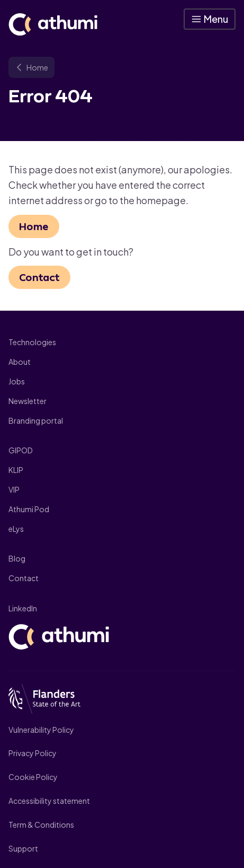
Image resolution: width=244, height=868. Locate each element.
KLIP (16, 470)
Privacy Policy (33, 753)
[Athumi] (53, 24)
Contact (39, 277)
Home (34, 226)
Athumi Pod (29, 509)
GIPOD (21, 450)
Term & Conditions (41, 825)
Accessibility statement (49, 801)
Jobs (17, 381)
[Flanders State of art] (122, 700)
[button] (210, 19)
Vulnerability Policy (41, 730)
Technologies (32, 342)
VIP (14, 489)
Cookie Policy (33, 777)
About (20, 362)
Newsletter (28, 401)
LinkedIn (23, 608)
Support (23, 848)
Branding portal (36, 420)
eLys (16, 529)
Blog (17, 558)
